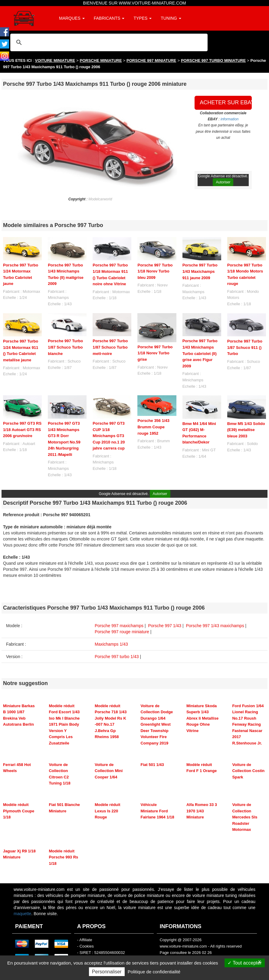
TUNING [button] (171, 18)
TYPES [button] (143, 18)
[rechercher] (108, 42)
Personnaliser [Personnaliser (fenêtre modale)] (107, 972)
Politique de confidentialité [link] (154, 972)
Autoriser (223, 182)
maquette (22, 914)
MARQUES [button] (72, 18)
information (230, 119)
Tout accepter (245, 963)
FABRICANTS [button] (109, 18)
